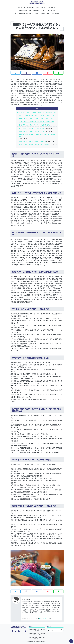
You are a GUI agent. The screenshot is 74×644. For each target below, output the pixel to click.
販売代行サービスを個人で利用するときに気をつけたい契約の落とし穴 (37, 7)
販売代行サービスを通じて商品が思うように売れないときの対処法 (37, 10)
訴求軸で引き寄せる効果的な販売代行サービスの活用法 (34, 144)
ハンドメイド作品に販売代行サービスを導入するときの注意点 (32, 14)
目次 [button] (37, 109)
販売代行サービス (44, 618)
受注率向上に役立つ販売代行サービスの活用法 (32, 128)
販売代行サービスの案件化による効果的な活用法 (32, 141)
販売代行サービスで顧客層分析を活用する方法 (32, 131)
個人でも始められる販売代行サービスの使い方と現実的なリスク (37, 122)
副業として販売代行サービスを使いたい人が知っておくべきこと (37, 115)
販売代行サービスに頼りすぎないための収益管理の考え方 (35, 125)
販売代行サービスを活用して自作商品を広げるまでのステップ (36, 119)
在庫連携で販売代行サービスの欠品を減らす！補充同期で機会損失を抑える (38, 135)
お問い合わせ (55, 14)
